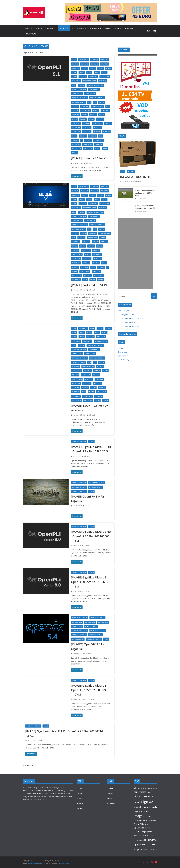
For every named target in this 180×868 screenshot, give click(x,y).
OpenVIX (75, 119)
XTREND (105, 149)
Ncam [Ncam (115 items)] (149, 816)
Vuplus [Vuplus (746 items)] (138, 849)
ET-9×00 (74, 77)
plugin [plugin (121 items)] (147, 832)
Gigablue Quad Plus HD (80, 631)
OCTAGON (75, 111)
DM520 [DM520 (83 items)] (150, 789)
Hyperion (75, 106)
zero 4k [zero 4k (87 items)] (145, 850)
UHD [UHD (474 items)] (145, 840)
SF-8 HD (74, 136)
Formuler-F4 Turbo (90, 81)
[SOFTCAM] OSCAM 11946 (128, 311)
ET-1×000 (101, 68)
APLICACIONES (78, 28)
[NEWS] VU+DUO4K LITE (136, 177)
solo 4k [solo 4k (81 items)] (151, 836)
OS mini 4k (100, 119)
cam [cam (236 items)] (139, 788)
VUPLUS (97, 149)
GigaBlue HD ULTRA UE (79, 89)
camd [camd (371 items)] (144, 788)
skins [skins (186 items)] (136, 836)
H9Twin (102, 102)
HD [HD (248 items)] (144, 811)
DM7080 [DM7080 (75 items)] (149, 792)
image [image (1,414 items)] (138, 816)
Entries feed (122, 352)
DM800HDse (104, 60)
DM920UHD (94, 64)
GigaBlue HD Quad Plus (95, 85)
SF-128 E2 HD (87, 128)
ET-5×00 (74, 72)
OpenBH (96, 111)
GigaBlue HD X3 (90, 94)
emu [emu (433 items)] (136, 802)
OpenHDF (93, 115)
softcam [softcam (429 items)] (143, 835)
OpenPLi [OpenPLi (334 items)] (138, 824)
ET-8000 (97, 72)
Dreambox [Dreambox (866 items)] (141, 796)
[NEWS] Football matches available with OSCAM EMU (145, 193)
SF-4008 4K (106, 132)
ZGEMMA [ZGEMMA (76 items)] (151, 850)
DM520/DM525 (84, 60)
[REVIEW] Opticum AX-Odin (128, 322)
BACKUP (108, 28)
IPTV (117, 28)
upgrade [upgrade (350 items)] (138, 845)
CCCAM (74, 60)
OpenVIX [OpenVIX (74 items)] (147, 828)
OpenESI (85, 115)
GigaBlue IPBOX (77, 626)
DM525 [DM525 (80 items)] (155, 789)
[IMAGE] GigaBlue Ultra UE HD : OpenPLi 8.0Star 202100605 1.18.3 (91, 536)
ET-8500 (104, 72)
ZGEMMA (75, 153)
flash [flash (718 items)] (154, 807)
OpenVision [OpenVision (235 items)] (139, 828)
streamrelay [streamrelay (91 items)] (138, 840)
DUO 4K (85, 68)
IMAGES (63, 28)
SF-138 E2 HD (97, 128)
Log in (120, 348)
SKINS (101, 136)
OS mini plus (76, 123)
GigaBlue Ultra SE (78, 639)
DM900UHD (84, 64)
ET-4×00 (109, 68)
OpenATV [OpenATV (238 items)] (145, 820)
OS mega (83, 119)
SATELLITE (108, 123)
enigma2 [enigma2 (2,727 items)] (146, 802)
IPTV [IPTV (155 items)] (145, 816)
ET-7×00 (89, 72)
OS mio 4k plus (97, 123)
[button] (31, 28)
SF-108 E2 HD (76, 128)
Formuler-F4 (76, 81)
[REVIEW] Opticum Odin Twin (129, 326)
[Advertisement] (136, 253)
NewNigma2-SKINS (97, 106)
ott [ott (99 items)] (143, 832)
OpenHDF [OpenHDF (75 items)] (153, 821)
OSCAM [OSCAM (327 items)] (138, 831)
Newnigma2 (85, 106)
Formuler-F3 (105, 77)
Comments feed (124, 356)
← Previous (28, 766)
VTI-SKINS (88, 140)
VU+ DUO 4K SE (98, 140)
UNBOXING (130, 28)
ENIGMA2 (49, 28)
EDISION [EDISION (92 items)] (150, 797)
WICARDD (80, 808)
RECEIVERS (131, 172)
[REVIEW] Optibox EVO (126, 315)
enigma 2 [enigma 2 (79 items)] (137, 808)
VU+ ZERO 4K (88, 149)
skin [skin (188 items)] (151, 832)
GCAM (74, 85)
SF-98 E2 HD (92, 136)
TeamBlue (75, 140)
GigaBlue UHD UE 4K (78, 102)
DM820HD (75, 64)
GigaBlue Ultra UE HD (79, 491)
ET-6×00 (82, 72)
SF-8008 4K (83, 136)
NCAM (79, 798)
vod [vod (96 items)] (149, 845)
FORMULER (83, 77)
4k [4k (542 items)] (135, 788)
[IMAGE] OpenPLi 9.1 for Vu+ (90, 158)
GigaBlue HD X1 (94, 89)
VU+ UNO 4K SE (76, 149)
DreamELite (76, 68)
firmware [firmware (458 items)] (145, 807)
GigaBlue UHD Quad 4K (79, 98)
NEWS (27, 28)
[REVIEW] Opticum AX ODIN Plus (130, 318)
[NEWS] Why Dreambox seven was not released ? (145, 207)
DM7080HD (94, 60)
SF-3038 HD (97, 132)
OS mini (91, 119)
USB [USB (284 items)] (145, 845)
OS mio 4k (86, 123)
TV (82, 140)
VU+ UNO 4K (98, 144)
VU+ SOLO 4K (76, 144)
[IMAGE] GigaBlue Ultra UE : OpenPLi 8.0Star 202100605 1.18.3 (90, 582)
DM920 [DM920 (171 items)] (143, 792)
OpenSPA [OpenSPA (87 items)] (146, 824)
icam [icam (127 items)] (148, 811)
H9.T (95, 102)
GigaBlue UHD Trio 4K (97, 98)
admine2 (89, 163)
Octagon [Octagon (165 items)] (137, 820)
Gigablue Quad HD (91, 626)
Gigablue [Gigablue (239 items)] (138, 811)
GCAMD (80, 803)
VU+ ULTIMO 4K (87, 144)
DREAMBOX (104, 64)
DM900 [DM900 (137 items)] (137, 792)
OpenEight (75, 115)
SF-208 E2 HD (76, 132)
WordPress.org (124, 360)
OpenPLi (102, 115)
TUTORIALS (94, 28)
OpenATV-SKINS (86, 111)
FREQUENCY (103, 81)
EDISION (92, 68)
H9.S (89, 102)
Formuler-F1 (93, 77)
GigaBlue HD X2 (77, 94)
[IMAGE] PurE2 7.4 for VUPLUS (91, 285)
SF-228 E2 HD (87, 132)
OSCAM (80, 793)
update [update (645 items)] (152, 840)
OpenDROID (105, 111)
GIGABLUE (81, 85)
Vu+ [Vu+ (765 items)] (153, 844)
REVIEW (39, 28)
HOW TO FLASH (31, 34)
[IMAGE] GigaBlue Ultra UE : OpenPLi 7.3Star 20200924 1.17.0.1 (89, 690)
